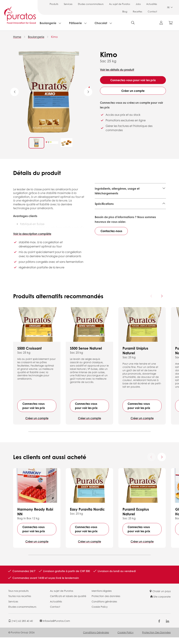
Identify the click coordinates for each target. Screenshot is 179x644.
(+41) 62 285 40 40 (21, 627)
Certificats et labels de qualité (68, 603)
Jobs (138, 4)
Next (88, 92)
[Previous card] (151, 303)
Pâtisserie (75, 23)
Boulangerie (48, 23)
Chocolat (101, 23)
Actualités (152, 4)
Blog (125, 11)
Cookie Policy (100, 613)
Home (17, 37)
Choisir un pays (160, 598)
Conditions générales (104, 608)
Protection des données (106, 603)
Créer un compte (133, 91)
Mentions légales (102, 597)
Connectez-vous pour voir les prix (133, 80)
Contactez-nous (111, 273)
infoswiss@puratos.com (55, 627)
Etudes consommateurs (91, 4)
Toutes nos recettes (20, 603)
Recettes (137, 11)
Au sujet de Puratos (120, 4)
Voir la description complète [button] (32, 234)
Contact (152, 11)
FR (170, 7)
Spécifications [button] (104, 204)
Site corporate (160, 603)
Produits (54, 4)
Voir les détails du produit (117, 70)
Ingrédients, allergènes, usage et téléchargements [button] (117, 191)
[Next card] (162, 303)
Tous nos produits (18, 597)
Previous (15, 92)
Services (68, 4)
